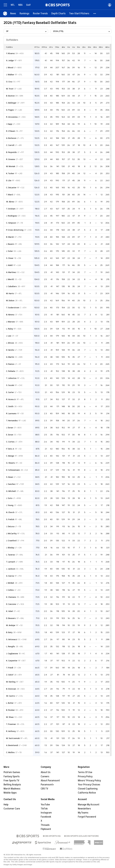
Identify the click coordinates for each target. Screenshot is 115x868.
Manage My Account (89, 805)
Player (9, 47)
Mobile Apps (10, 793)
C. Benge (10, 456)
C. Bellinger (11, 103)
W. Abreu (10, 202)
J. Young (10, 505)
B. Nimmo (10, 315)
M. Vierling (11, 682)
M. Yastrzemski (13, 738)
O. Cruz (9, 82)
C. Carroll (10, 145)
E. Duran (10, 435)
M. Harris (10, 293)
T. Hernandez (12, 421)
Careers (45, 777)
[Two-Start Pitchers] (79, 14)
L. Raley (10, 329)
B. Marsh (10, 237)
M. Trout (10, 89)
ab (63, 47)
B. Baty (9, 632)
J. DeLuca (10, 526)
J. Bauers (10, 244)
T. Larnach (11, 562)
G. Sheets (11, 463)
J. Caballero (11, 286)
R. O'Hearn (11, 131)
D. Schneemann (13, 470)
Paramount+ (47, 785)
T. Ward (9, 195)
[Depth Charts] (58, 14)
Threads (45, 825)
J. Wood (10, 68)
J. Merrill (10, 279)
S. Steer (10, 258)
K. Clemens (11, 597)
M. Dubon (10, 301)
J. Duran (10, 428)
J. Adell (9, 265)
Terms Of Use (85, 772)
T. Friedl (10, 668)
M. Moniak (11, 166)
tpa (57, 47)
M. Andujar (11, 625)
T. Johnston (11, 378)
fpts (37, 47)
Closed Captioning (88, 789)
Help (6, 805)
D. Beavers (11, 618)
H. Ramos (10, 364)
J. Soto (9, 498)
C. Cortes (10, 442)
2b (84, 47)
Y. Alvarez (10, 53)
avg (107, 47)
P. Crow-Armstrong (15, 230)
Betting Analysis (12, 785)
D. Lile (9, 180)
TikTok (44, 809)
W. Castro (11, 696)
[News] (13, 14)
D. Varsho (10, 350)
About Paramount (50, 781)
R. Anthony (11, 731)
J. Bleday (10, 548)
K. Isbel (10, 611)
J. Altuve (10, 343)
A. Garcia (10, 576)
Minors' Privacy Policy (89, 781)
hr (95, 47)
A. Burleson (11, 138)
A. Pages (10, 110)
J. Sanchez (11, 484)
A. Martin (10, 357)
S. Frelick (10, 519)
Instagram (46, 813)
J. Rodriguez (12, 216)
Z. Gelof (10, 675)
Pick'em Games (12, 772)
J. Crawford (11, 541)
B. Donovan (11, 689)
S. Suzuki (10, 385)
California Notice (87, 793)
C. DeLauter (11, 188)
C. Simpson (11, 223)
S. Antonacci (12, 639)
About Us (46, 772)
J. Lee (9, 336)
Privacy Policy (85, 777)
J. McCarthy (11, 534)
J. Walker (10, 75)
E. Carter (10, 392)
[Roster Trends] (40, 14)
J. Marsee (10, 322)
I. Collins (10, 590)
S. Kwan (10, 477)
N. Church (10, 512)
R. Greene (11, 159)
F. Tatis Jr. (10, 449)
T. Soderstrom (13, 308)
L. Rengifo (11, 646)
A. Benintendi (12, 745)
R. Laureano (11, 413)
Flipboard (46, 829)
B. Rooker (10, 710)
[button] (95, 14)
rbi (101, 47)
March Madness (12, 789)
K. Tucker (10, 173)
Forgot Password (87, 817)
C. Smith (10, 406)
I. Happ (9, 124)
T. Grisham (11, 209)
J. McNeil (10, 583)
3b (89, 47)
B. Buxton (10, 96)
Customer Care (12, 809)
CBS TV (44, 789)
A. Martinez (11, 272)
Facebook (46, 817)
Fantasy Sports (12, 777)
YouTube (45, 805)
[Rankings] (24, 14)
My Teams (83, 813)
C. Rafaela (11, 371)
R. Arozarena (12, 117)
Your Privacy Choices (89, 785)
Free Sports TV (11, 781)
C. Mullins (10, 752)
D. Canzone (11, 604)
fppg (44, 47)
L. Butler (10, 703)
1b (78, 47)
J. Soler (10, 251)
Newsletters (84, 809)
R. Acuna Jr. (11, 399)
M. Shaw (10, 717)
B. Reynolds (11, 152)
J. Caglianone (12, 654)
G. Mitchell (11, 491)
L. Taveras (11, 555)
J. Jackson (11, 569)
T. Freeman (11, 724)
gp (51, 47)
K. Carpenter (12, 661)
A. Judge (10, 60)
